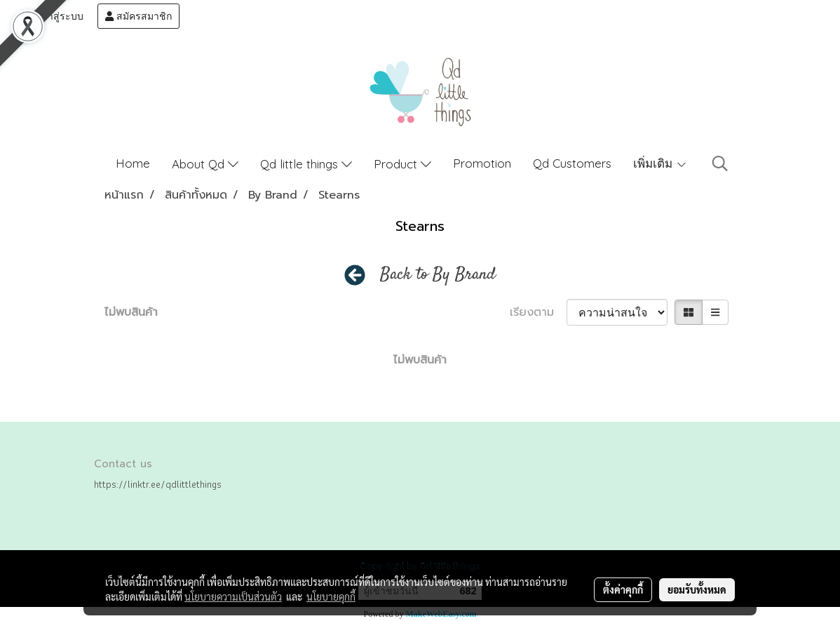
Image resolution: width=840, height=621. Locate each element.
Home (133, 163)
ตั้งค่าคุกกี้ (623, 589)
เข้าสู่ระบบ (54, 16)
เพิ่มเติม (660, 163)
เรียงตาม (538, 312)
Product (402, 164)
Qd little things (306, 164)
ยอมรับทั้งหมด (697, 589)
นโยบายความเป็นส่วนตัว (233, 596)
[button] (720, 163)
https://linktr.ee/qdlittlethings (158, 484)
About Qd (205, 164)
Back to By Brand (438, 275)
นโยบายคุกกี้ (331, 596)
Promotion (482, 163)
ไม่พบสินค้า (131, 312)
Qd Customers (572, 163)
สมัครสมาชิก (138, 16)
